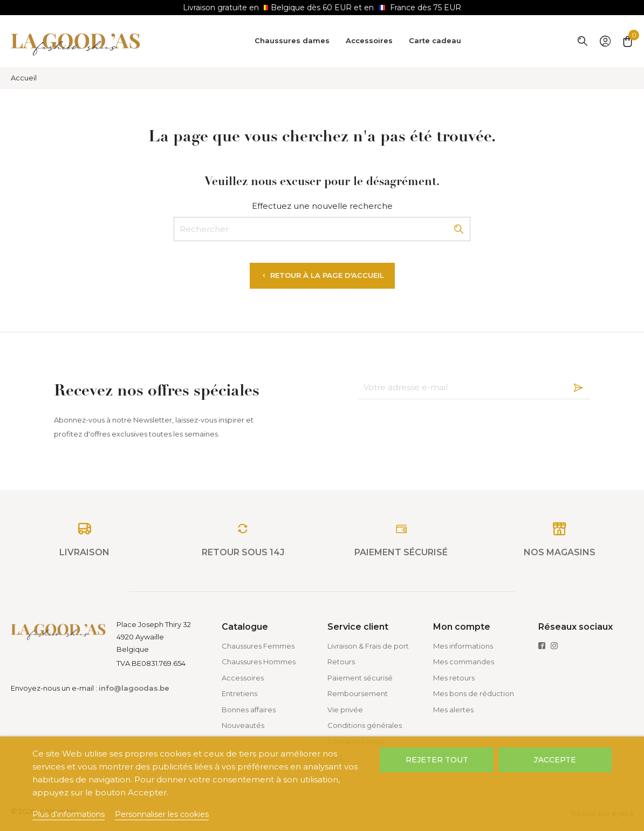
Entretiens (239, 693)
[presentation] (440, 426)
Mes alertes (453, 710)
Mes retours (454, 678)
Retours (341, 662)
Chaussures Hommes (259, 662)
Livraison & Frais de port (368, 646)
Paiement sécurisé (360, 678)
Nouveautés (243, 725)
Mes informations (463, 646)
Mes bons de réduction (474, 693)
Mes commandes (464, 662)
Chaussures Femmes (258, 646)
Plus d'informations (68, 814)
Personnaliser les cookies (162, 814)
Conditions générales (365, 725)
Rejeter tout (437, 760)
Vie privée (345, 710)
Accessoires (243, 678)
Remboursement (358, 693)
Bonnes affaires (249, 710)
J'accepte (555, 760)
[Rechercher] (322, 229)
